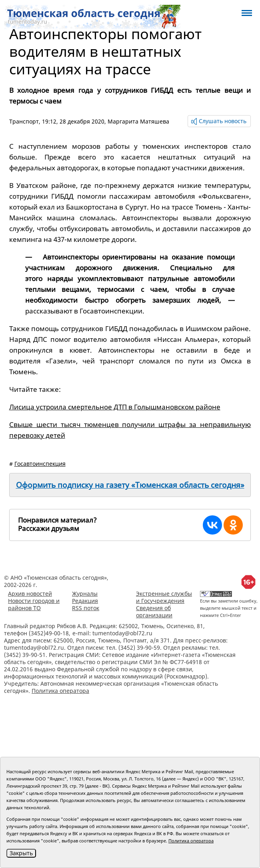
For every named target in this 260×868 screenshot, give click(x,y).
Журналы (85, 594)
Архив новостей (30, 594)
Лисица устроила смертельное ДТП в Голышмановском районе (115, 407)
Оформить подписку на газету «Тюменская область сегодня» (130, 485)
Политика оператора (60, 691)
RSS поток (86, 608)
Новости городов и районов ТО (34, 604)
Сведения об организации (154, 612)
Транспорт (24, 121)
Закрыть (21, 853)
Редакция (85, 601)
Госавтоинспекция (40, 464)
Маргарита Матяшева (138, 121)
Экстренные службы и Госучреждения (164, 597)
